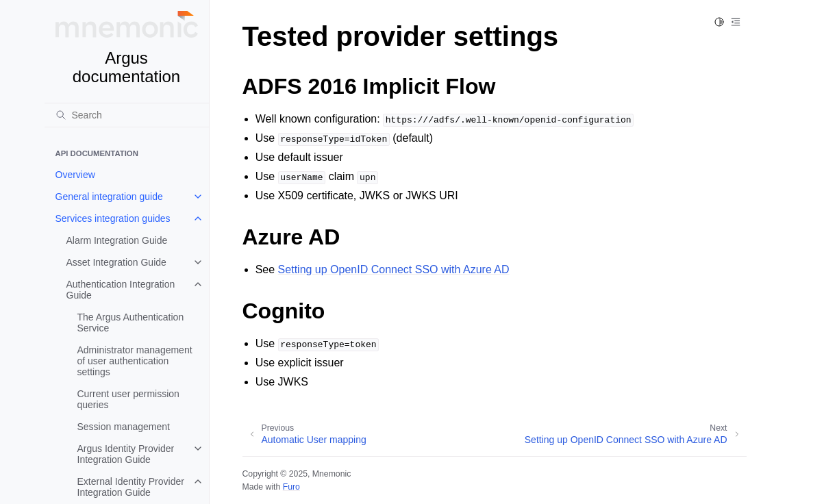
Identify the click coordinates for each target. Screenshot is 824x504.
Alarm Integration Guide (117, 240)
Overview (75, 175)
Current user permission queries (128, 399)
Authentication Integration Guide (121, 290)
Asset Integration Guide (116, 262)
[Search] (127, 115)
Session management (124, 427)
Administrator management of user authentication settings (135, 361)
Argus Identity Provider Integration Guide (126, 454)
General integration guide (109, 197)
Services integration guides (113, 218)
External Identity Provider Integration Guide (131, 487)
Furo (291, 487)
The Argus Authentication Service (131, 323)
